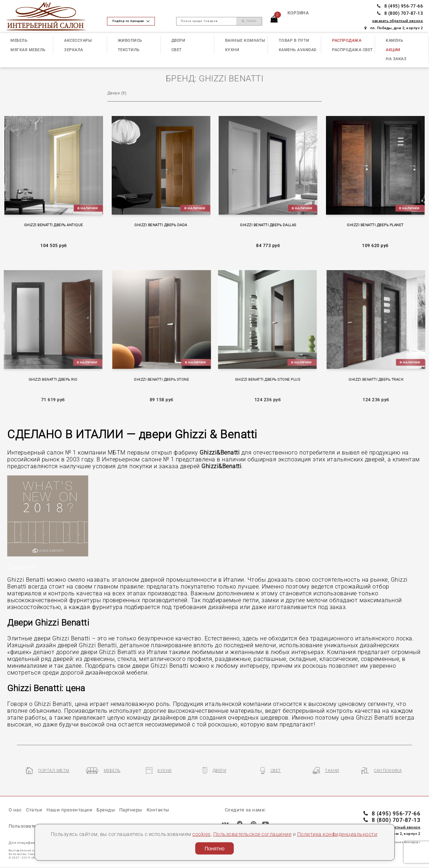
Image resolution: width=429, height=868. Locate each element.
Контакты (158, 810)
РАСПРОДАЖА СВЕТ (353, 50)
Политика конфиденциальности (337, 834)
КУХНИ (232, 50)
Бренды (106, 810)
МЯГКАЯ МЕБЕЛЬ (28, 50)
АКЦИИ (393, 50)
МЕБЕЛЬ (19, 41)
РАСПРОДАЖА (347, 41)
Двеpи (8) (117, 93)
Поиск (249, 21)
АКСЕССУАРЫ (78, 41)
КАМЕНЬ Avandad (298, 50)
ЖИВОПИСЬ (130, 41)
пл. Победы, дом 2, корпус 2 (394, 28)
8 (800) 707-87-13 (400, 13)
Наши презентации (69, 810)
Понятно (214, 849)
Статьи (34, 810)
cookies (202, 834)
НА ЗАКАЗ (396, 59)
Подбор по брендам (131, 21)
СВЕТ (177, 50)
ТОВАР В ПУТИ (294, 41)
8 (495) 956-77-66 (400, 6)
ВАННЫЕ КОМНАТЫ (245, 41)
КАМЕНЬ (394, 41)
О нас (15, 810)
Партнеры (131, 810)
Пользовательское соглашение (253, 834)
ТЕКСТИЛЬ (129, 50)
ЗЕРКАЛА (74, 50)
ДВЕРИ (178, 41)
